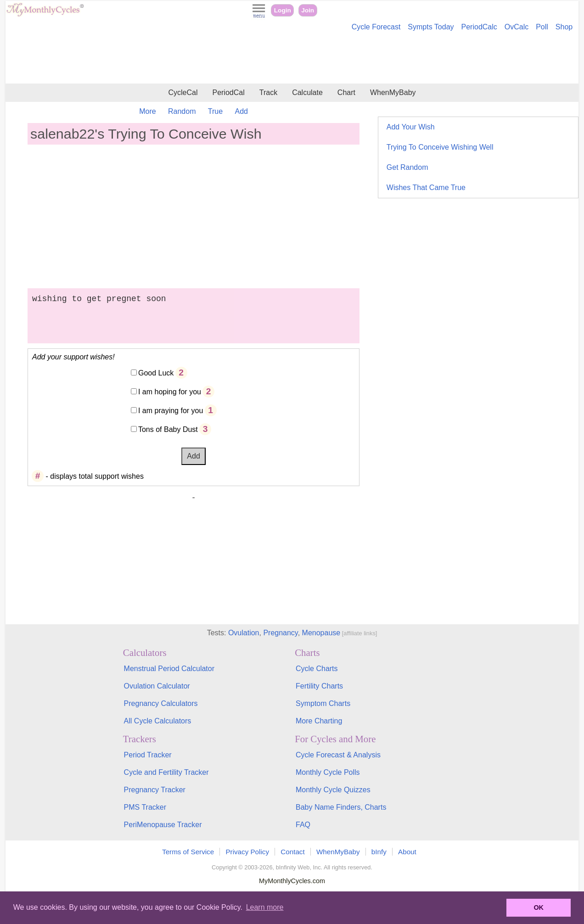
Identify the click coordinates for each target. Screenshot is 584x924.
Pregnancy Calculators (161, 703)
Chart (346, 92)
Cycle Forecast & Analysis (338, 755)
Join (308, 10)
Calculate (307, 92)
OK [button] (539, 907)
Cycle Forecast (376, 27)
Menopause (321, 633)
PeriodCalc (479, 27)
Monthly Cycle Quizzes (333, 790)
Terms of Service (188, 852)
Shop (564, 27)
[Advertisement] (292, 59)
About (407, 852)
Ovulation (244, 633)
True (215, 111)
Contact (292, 852)
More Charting (319, 721)
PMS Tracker (145, 807)
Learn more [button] (265, 907)
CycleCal (183, 92)
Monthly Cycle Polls (328, 772)
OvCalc (517, 27)
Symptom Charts (323, 703)
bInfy (379, 852)
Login (283, 10)
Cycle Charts (317, 669)
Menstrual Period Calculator (169, 669)
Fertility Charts (319, 686)
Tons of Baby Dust (168, 429)
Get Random (407, 167)
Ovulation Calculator (157, 686)
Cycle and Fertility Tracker (166, 772)
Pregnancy (280, 633)
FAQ (303, 825)
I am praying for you (171, 411)
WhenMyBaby (393, 92)
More (147, 111)
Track (268, 92)
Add (241, 111)
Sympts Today (431, 27)
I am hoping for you (170, 392)
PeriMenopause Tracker (163, 825)
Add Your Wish (411, 127)
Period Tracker (148, 755)
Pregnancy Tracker (155, 790)
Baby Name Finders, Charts (341, 807)
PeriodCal (228, 92)
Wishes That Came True (426, 188)
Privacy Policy (247, 852)
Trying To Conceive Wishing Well (440, 147)
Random (182, 111)
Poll (542, 27)
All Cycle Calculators (158, 721)
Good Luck (156, 373)
